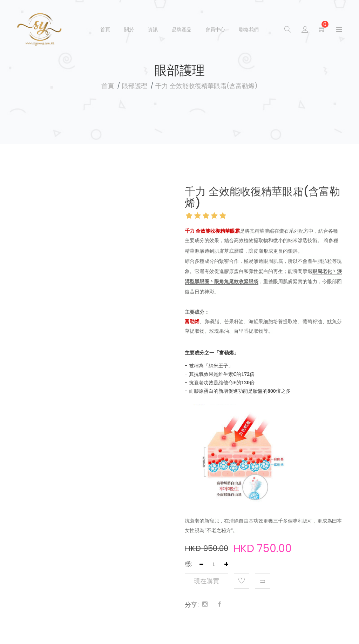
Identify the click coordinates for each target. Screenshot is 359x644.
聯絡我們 (249, 29)
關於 (129, 29)
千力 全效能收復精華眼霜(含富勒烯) (206, 86)
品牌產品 (182, 29)
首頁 (105, 29)
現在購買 (206, 581)
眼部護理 (135, 86)
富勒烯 (226, 353)
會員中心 (215, 29)
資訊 (153, 29)
